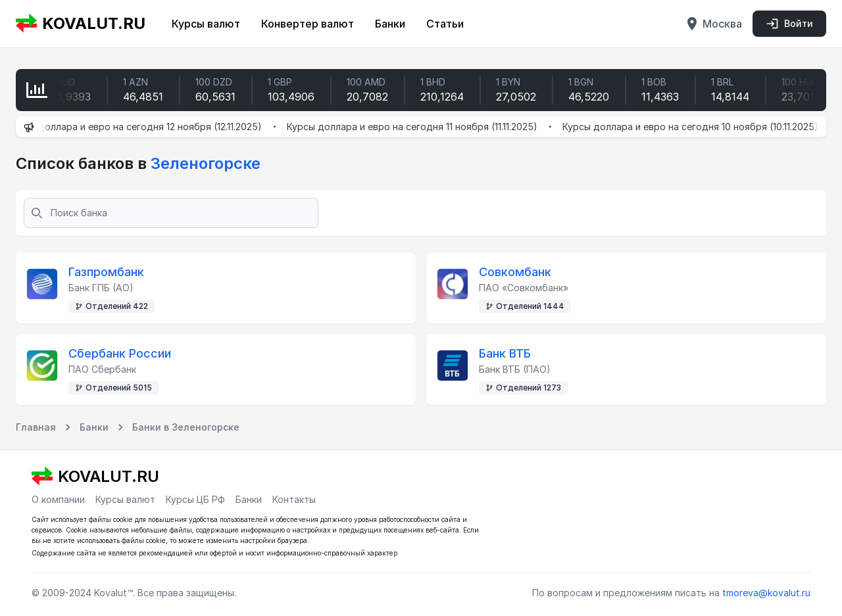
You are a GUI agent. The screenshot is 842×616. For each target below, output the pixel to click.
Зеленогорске (204, 163)
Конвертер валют (308, 24)
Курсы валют (206, 24)
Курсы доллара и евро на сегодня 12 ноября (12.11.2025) (143, 127)
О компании (58, 499)
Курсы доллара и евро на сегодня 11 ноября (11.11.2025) (421, 127)
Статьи (445, 24)
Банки (390, 24)
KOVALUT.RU (81, 24)
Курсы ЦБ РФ (195, 499)
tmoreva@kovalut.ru (766, 593)
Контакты (294, 499)
